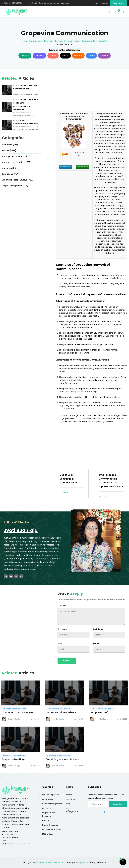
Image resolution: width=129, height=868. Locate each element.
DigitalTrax (84, 862)
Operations (48, 799)
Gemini (91, 56)
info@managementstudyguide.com (16, 844)
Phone (96, 643)
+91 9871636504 (12, 838)
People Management (52, 804)
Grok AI (65, 56)
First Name (62, 629)
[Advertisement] (77, 92)
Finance (46, 820)
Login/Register (101, 3)
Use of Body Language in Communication (72, 484)
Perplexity (39, 56)
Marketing (47, 808)
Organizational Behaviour (41, 41)
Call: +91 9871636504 (12, 3)
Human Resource (50, 825)
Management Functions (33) (16, 162)
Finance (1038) (9, 151)
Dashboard (118, 3)
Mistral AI (78, 56)
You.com (104, 56)
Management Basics (52, 829)
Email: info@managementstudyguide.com (50, 3)
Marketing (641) (10, 168)
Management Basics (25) (14, 156)
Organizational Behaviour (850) (18, 180)
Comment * (63, 606)
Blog (68, 804)
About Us (71, 799)
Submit (67, 661)
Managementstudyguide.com (50, 862)
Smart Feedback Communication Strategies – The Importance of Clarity (111, 486)
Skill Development (50, 795)
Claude (53, 56)
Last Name (98, 629)
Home (24, 41)
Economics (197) (10, 145)
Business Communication (67, 41)
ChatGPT (25, 56)
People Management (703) (15, 186)
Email (60, 643)
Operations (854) (11, 174)
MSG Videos (48, 834)
